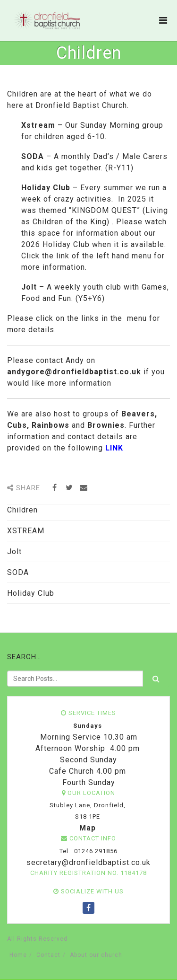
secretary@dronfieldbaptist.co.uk (87, 862)
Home (18, 955)
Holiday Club (31, 593)
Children (22, 510)
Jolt (14, 552)
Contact (48, 955)
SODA (18, 572)
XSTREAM (26, 531)
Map (88, 828)
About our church (96, 955)
